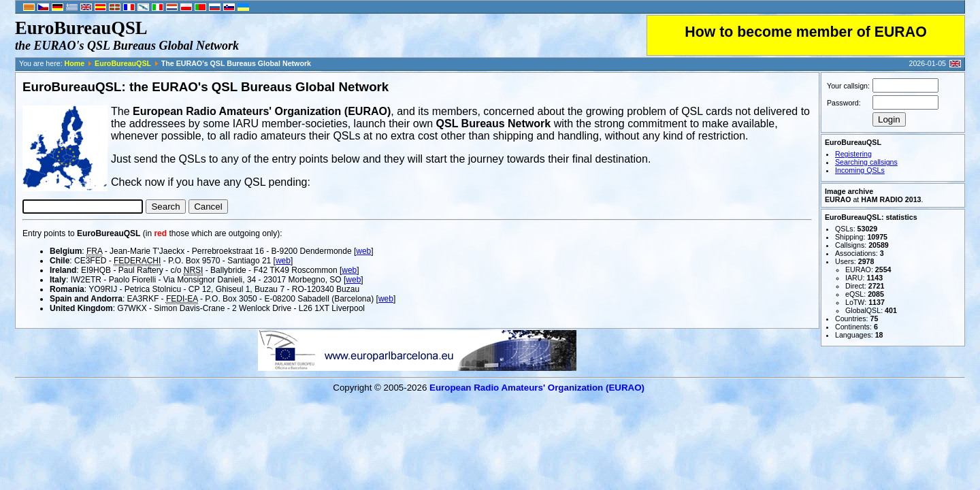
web (363, 251)
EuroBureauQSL (123, 63)
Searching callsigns (866, 162)
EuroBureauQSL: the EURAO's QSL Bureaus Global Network (206, 87)
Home (75, 63)
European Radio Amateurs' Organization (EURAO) (537, 388)
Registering (853, 154)
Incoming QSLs (860, 170)
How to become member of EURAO (806, 32)
